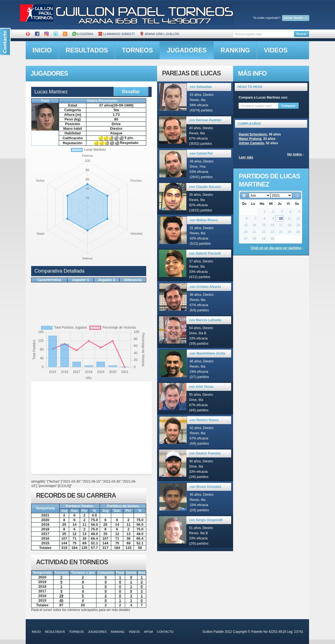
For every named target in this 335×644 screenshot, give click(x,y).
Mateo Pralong (250, 139)
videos (276, 50)
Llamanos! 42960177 (116, 34)
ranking (235, 50)
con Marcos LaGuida (205, 320)
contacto (165, 632)
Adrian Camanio (251, 143)
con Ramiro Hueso (204, 420)
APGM (148, 632)
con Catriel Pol (201, 153)
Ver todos (294, 154)
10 (281, 218)
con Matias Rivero (204, 220)
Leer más (246, 157)
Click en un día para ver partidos (276, 248)
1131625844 (83, 34)
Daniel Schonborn (253, 134)
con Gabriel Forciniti (205, 253)
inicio (42, 50)
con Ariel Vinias (201, 387)
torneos (137, 50)
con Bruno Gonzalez (205, 487)
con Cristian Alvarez (205, 287)
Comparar (289, 106)
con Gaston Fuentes (205, 453)
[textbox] (264, 34)
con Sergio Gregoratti (206, 520)
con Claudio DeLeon (205, 187)
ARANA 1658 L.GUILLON (159, 34)
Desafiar (131, 91)
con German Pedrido (205, 120)
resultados (87, 50)
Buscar (302, 34)
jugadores (187, 50)
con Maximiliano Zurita (207, 353)
